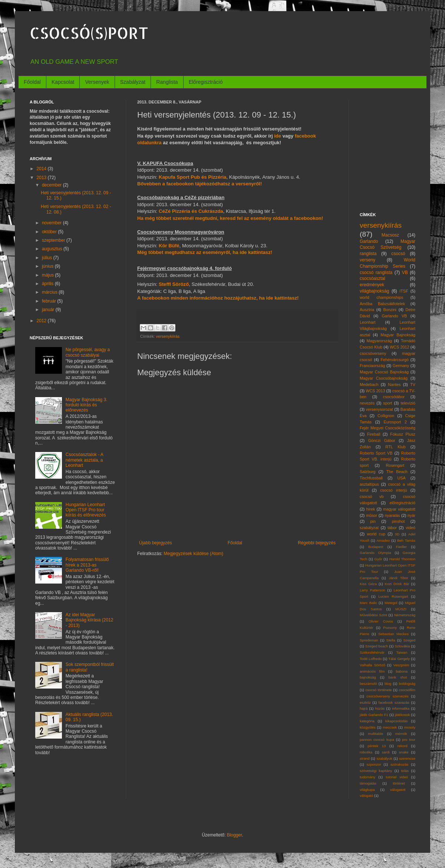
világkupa (367, 790)
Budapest (376, 547)
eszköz (365, 702)
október (50, 232)
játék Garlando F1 (374, 715)
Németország (405, 615)
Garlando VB (394, 316)
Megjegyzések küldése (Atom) (193, 554)
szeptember (54, 240)
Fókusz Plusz (403, 434)
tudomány (367, 777)
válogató (366, 796)
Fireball (374, 434)
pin (373, 521)
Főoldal (32, 82)
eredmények (372, 285)
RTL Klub (395, 447)
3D (397, 534)
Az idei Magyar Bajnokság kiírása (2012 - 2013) (90, 620)
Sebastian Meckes (393, 634)
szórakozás (400, 764)
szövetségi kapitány (376, 771)
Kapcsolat (63, 82)
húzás (380, 708)
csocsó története (378, 690)
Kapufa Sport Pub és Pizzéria (192, 177)
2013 (42, 178)
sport (388, 403)
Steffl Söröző (174, 284)
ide (278, 136)
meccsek (390, 727)
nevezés (367, 403)
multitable (375, 734)
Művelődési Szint (373, 615)
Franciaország (372, 366)
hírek (370, 509)
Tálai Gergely (399, 659)
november (52, 223)
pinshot (398, 521)
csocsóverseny (373, 353)
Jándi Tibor (398, 578)
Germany (401, 366)
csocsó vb (372, 496)
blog (388, 684)
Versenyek (97, 82)
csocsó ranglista (376, 273)
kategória (367, 721)
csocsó (398, 254)
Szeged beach (377, 646)
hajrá (364, 708)
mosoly (410, 727)
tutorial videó (397, 777)
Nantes (394, 385)
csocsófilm (407, 690)
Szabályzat (133, 82)
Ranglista (167, 82)
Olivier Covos (381, 621)
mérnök (401, 734)
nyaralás (393, 515)
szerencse (407, 758)
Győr (378, 559)
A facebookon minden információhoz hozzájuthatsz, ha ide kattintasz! (218, 298)
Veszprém (401, 665)
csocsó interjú (393, 490)
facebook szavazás (394, 702)
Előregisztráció (206, 82)
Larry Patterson (373, 590)
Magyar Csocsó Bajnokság (384, 372)
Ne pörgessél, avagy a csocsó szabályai (88, 352)
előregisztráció (402, 503)
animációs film (372, 671)
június (48, 266)
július (48, 258)
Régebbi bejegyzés (317, 543)
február (50, 301)
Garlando (369, 241)
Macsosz (390, 235)
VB (405, 273)
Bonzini (390, 310)
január (49, 310)
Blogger (235, 835)
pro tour (409, 740)
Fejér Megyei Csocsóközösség (388, 428)
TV (413, 385)
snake (404, 752)
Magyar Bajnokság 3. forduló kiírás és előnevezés (87, 405)
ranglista (368, 254)
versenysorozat (380, 409)
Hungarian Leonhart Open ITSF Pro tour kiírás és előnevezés (86, 510)
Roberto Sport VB (376, 453)
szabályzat (369, 528)
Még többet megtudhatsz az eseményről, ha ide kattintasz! (205, 252)
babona (402, 671)
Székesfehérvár (372, 652)
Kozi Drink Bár (397, 584)
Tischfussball (371, 478)
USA (401, 478)
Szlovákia (402, 646)
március (50, 292)
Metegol (391, 603)
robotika (366, 752)
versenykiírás (168, 336)
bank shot (398, 677)
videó (411, 528)
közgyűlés (368, 727)
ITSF (404, 291)
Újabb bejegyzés (156, 543)
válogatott (398, 790)
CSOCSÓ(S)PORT (89, 33)
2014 (42, 169)
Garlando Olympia (375, 553)
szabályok (384, 758)
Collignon (386, 416)
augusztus (53, 249)
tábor (392, 528)
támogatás (368, 783)
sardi (386, 752)
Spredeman (369, 640)
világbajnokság (374, 291)
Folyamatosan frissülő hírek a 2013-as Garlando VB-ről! (87, 565)
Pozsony (390, 628)
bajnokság (368, 677)
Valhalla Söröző (373, 665)
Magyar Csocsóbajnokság (384, 378)
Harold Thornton (402, 559)
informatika (401, 708)
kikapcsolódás (396, 721)
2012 (42, 321)
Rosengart (395, 465)
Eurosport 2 (395, 422)
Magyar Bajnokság (398, 335)
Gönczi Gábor (382, 440)
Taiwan (402, 652)
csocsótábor (394, 397)
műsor (372, 515)
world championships (381, 297)
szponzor (374, 764)
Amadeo (383, 540)
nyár (411, 515)
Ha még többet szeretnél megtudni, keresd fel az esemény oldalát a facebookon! (230, 218)
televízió (408, 403)
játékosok (403, 715)
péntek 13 (377, 746)
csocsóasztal (373, 278)
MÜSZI (401, 609)
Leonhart (368, 322)
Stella (391, 640)
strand (365, 758)
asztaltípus (369, 484)
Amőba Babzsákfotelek (382, 304)
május (48, 275)
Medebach (369, 385)
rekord (402, 746)
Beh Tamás (406, 540)
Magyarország (379, 341)
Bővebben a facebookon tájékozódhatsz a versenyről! (200, 184)
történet (399, 783)
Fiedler (401, 547)
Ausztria (367, 310)
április (48, 284)
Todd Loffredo (371, 659)
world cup (376, 534)
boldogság (407, 684)
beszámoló (368, 684)
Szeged (409, 640)
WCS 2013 (375, 391)
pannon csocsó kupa (377, 740)
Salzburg (368, 472)
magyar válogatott (399, 509)
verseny (367, 260)
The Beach (397, 472)
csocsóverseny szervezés (387, 696)
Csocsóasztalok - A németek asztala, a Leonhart (84, 460)
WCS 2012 (400, 347)
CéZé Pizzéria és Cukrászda (191, 211)
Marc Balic (368, 603)
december (52, 185)
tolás (405, 771)
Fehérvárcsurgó (395, 360)
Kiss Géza (368, 584)
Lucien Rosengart (393, 596)
